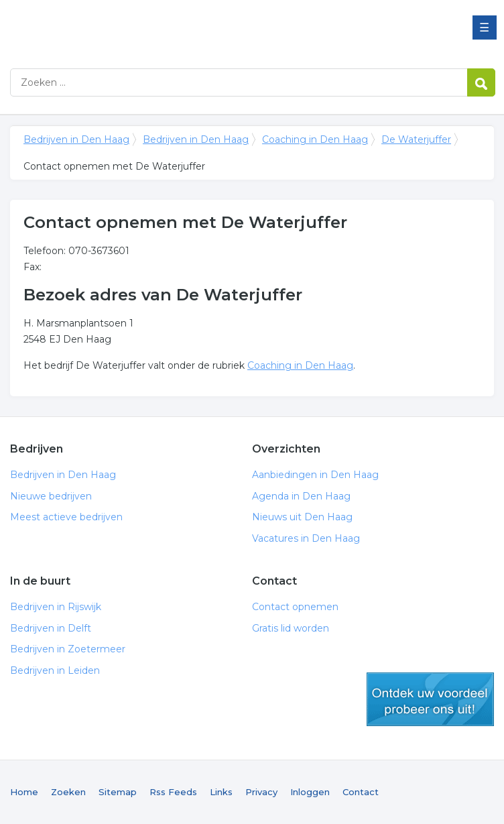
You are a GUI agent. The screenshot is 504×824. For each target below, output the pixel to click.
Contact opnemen (295, 607)
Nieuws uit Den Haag (302, 517)
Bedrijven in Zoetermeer (68, 649)
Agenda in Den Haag (301, 496)
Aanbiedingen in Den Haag (315, 475)
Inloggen (310, 792)
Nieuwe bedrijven (51, 496)
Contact (361, 792)
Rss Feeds (173, 792)
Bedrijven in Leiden (55, 670)
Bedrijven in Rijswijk (56, 607)
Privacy (261, 792)
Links (221, 792)
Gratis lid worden (291, 628)
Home (24, 792)
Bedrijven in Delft (51, 628)
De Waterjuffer (416, 139)
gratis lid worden (430, 699)
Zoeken (68, 792)
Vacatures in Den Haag (306, 538)
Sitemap (118, 792)
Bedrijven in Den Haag (178, 28)
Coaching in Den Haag (315, 139)
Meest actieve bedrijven (66, 517)
